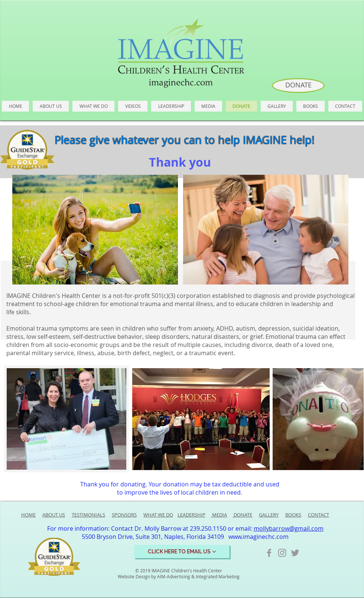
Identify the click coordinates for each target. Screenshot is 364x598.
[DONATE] (298, 86)
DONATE (242, 515)
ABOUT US (54, 515)
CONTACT (318, 515)
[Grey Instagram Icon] (282, 553)
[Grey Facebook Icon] (269, 553)
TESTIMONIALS (88, 515)
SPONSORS (124, 515)
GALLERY (269, 515)
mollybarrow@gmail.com (289, 528)
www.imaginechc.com (259, 537)
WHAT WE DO (158, 515)
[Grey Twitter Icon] (295, 553)
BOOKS (293, 515)
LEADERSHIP (191, 515)
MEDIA (219, 515)
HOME (28, 515)
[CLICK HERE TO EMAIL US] (182, 552)
